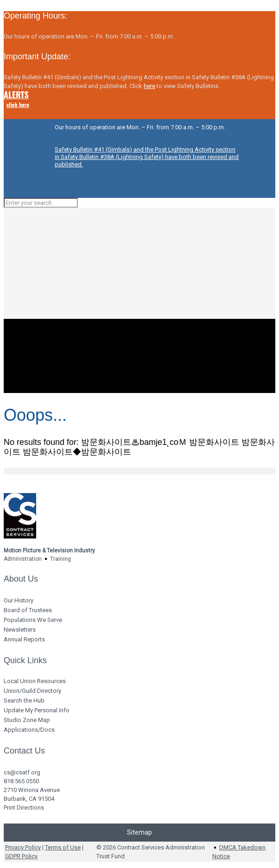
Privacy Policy (23, 847)
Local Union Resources (35, 681)
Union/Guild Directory (32, 691)
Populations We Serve (33, 620)
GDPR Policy (21, 856)
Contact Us (24, 751)
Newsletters (20, 630)
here (149, 86)
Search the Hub (24, 700)
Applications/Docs (29, 730)
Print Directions (24, 808)
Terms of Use (63, 847)
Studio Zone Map (27, 720)
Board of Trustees (28, 610)
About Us (21, 579)
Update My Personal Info (37, 710)
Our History (19, 600)
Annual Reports (24, 639)
